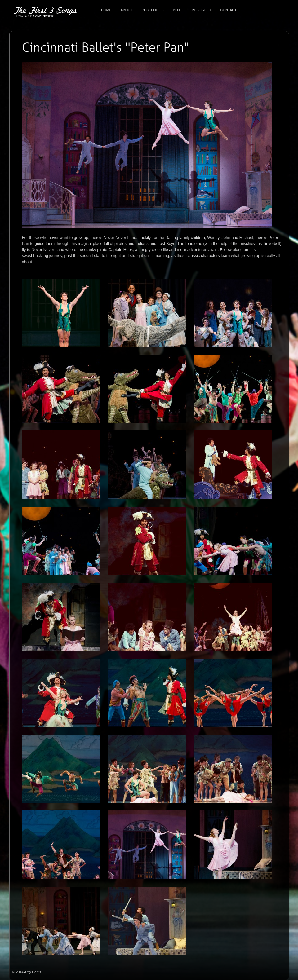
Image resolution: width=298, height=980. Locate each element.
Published (201, 10)
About (127, 10)
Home (106, 10)
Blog (178, 10)
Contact (229, 10)
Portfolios (153, 10)
